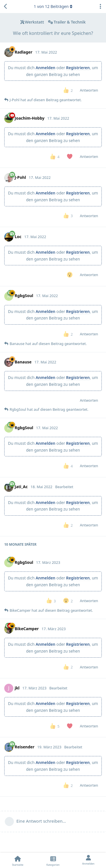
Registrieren (78, 68)
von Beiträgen (53, 6)
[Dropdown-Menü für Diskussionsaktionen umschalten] (100, 7)
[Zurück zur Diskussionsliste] (6, 7)
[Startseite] (18, 860)
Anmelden (46, 68)
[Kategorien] (53, 860)
